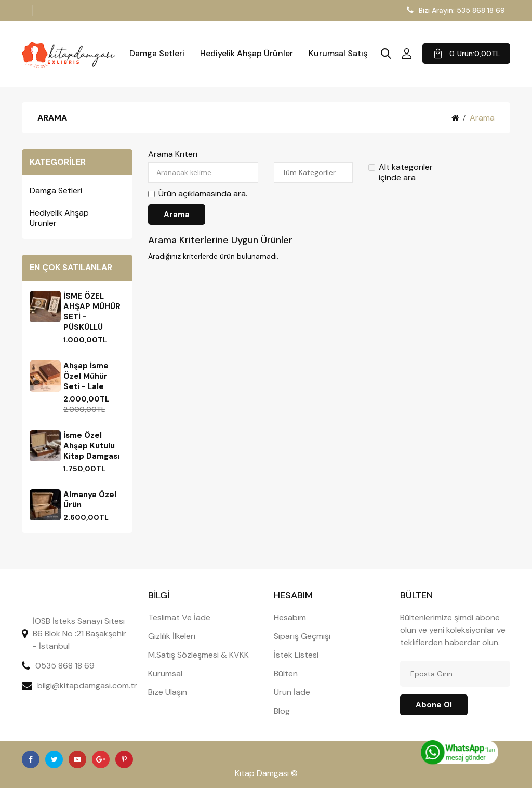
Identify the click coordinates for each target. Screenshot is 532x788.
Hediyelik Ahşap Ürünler (247, 54)
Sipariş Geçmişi (302, 636)
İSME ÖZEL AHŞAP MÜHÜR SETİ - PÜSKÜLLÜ (92, 312)
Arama (482, 118)
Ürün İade (292, 692)
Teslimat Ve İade (179, 617)
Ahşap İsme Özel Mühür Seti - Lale (86, 376)
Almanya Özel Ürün (90, 500)
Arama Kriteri (173, 154)
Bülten (286, 673)
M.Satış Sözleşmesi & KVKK (198, 655)
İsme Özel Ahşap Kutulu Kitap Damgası (91, 446)
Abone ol (434, 705)
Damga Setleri (157, 54)
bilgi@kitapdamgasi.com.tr (87, 685)
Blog (282, 711)
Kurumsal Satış (338, 54)
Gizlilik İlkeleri (172, 636)
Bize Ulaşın (168, 692)
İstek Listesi (296, 655)
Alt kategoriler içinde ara (401, 172)
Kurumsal (165, 673)
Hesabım (290, 617)
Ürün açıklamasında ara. (198, 194)
